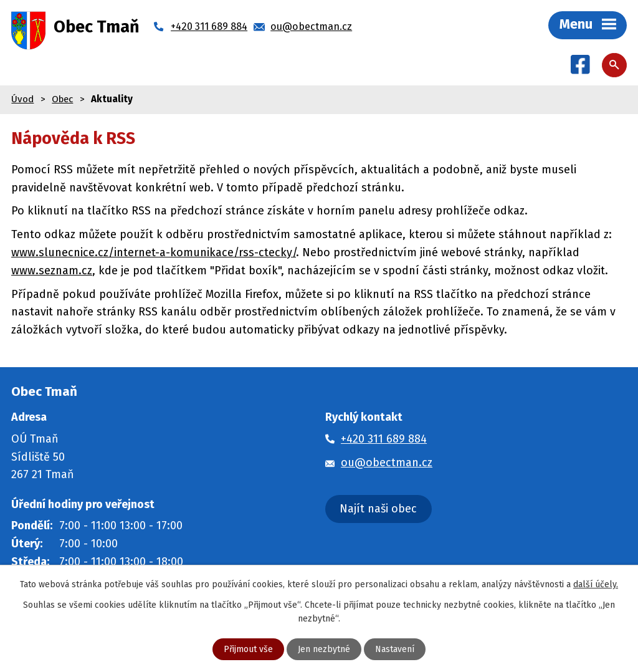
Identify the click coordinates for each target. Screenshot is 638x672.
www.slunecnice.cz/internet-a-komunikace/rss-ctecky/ (154, 252)
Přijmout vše (248, 649)
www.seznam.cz (52, 271)
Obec (62, 99)
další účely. (596, 584)
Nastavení (395, 649)
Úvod (22, 99)
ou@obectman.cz (387, 463)
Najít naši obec (378, 509)
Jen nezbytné (324, 649)
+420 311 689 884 (384, 439)
